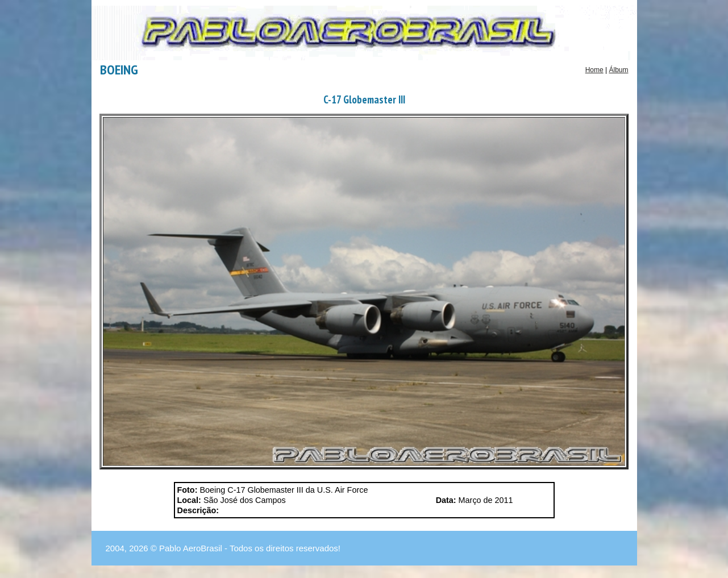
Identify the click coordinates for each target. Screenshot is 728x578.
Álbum (618, 70)
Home (594, 70)
